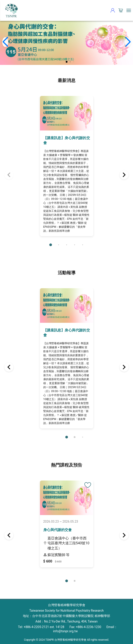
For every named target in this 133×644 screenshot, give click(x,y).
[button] (67, 62)
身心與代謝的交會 (58, 530)
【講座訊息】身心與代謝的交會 (67, 140)
